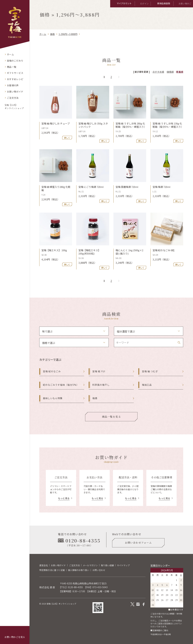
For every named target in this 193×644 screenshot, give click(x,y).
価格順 (170, 72)
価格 (52, 34)
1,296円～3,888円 (68, 34)
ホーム (43, 34)
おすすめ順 (158, 72)
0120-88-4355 (75, 587)
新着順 (180, 72)
